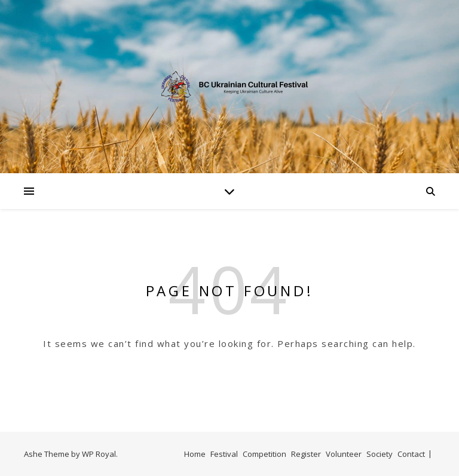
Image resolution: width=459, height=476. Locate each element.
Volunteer (344, 454)
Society (380, 454)
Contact (411, 454)
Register (306, 454)
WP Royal (99, 454)
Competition (264, 454)
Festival (224, 454)
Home (195, 454)
